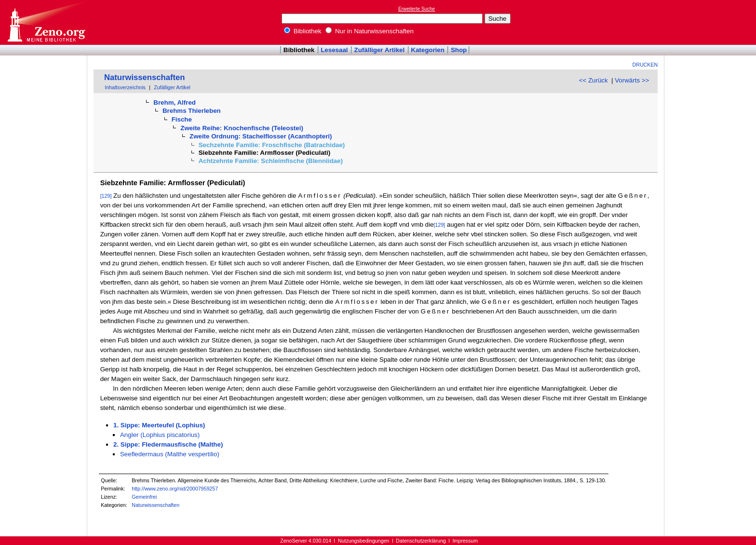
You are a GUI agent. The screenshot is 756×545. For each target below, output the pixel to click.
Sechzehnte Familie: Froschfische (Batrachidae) (272, 145)
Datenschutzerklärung (421, 541)
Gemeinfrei (144, 497)
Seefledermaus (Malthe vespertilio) (170, 454)
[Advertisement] (712, 22)
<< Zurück (594, 80)
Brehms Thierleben (192, 111)
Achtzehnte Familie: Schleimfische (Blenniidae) (271, 161)
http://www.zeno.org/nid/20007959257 (175, 489)
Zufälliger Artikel (380, 50)
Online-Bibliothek (46, 22)
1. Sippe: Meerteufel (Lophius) (159, 425)
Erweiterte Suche (417, 9)
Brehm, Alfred (175, 102)
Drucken (645, 65)
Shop (459, 50)
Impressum (465, 541)
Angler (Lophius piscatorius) (160, 435)
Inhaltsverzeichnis (125, 87)
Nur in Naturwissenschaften (370, 31)
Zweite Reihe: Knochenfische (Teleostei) (242, 128)
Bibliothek (303, 31)
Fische (182, 119)
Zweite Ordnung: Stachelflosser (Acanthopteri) (261, 136)
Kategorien (428, 50)
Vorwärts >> (632, 80)
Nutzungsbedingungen (364, 541)
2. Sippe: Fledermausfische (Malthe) (168, 444)
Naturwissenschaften (145, 77)
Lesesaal (334, 50)
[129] (106, 196)
